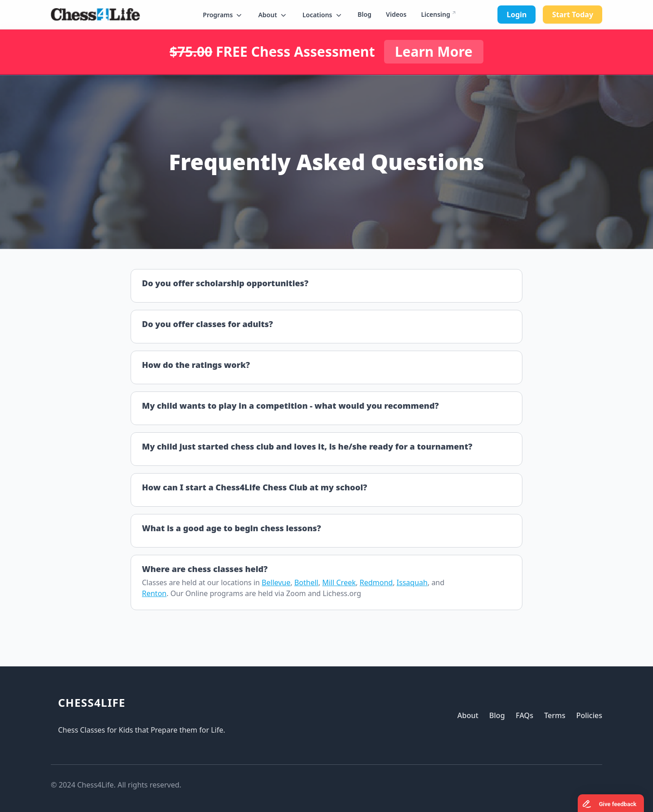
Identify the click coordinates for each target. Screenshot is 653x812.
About (273, 15)
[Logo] (95, 15)
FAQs (524, 715)
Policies (589, 715)
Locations (323, 15)
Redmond (376, 582)
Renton (154, 593)
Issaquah (412, 582)
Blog (365, 14)
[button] (223, 15)
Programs (223, 15)
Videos (396, 14)
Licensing (435, 14)
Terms (555, 715)
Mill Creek (339, 582)
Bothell (306, 582)
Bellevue (276, 582)
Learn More (434, 51)
